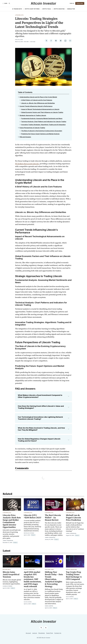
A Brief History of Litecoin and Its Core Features (37, 100)
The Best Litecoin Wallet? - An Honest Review (53, 518)
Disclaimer (42, 633)
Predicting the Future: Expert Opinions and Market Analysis (40, 134)
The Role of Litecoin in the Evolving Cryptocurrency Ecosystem (42, 131)
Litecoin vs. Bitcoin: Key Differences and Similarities (38, 103)
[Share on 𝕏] (46, 41)
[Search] (9, 3)
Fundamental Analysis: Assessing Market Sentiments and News (42, 118)
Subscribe (80, 3)
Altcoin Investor (44, 3)
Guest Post (50, 633)
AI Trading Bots (17, 9)
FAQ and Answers (25, 137)
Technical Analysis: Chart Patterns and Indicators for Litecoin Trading (44, 122)
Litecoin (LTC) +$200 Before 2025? (33, 516)
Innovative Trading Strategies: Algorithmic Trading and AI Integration (43, 125)
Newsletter (71, 9)
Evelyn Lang (19, 40)
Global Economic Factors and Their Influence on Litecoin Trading (42, 112)
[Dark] (5, 3)
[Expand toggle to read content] (69, 396)
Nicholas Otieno (29, 533)
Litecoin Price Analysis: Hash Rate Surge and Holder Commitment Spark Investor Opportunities (12, 521)
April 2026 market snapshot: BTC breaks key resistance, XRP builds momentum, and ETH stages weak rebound (33, 579)
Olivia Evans (28, 602)
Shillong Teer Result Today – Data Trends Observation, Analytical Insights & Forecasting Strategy (54, 579)
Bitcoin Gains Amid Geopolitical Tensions (11, 574)
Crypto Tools (47, 9)
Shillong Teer (49, 569)
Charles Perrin (7, 586)
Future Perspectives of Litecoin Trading (32, 128)
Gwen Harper (49, 606)
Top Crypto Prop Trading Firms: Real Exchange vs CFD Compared (74, 576)
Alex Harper (70, 597)
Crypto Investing (59, 9)
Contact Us (58, 633)
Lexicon (35, 633)
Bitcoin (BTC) (7, 569)
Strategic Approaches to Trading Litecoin (33, 115)
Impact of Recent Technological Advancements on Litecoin (40, 109)
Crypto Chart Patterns (32, 9)
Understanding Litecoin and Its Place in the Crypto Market (38, 97)
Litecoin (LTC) (19, 15)
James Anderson (8, 541)
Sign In (72, 3)
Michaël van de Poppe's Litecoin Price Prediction (73, 518)
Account (28, 633)
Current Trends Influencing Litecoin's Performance (36, 106)
